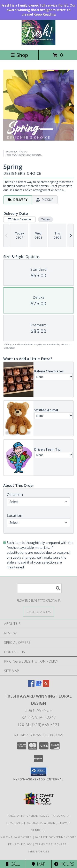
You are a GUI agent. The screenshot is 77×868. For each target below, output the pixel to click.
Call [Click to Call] (13, 864)
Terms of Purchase (51, 844)
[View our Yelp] (46, 685)
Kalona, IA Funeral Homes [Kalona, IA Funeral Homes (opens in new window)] (29, 816)
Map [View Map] (39, 864)
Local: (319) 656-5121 (39, 725)
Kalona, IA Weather (16, 837)
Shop (19, 55)
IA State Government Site (56, 837)
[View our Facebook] (31, 685)
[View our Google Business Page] (39, 685)
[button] (38, 772)
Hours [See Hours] (64, 864)
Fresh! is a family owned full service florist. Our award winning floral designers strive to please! (39, 10)
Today (45, 219)
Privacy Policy (20, 844)
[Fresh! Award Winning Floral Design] (38, 44)
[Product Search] (39, 588)
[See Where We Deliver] (39, 612)
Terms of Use (39, 851)
